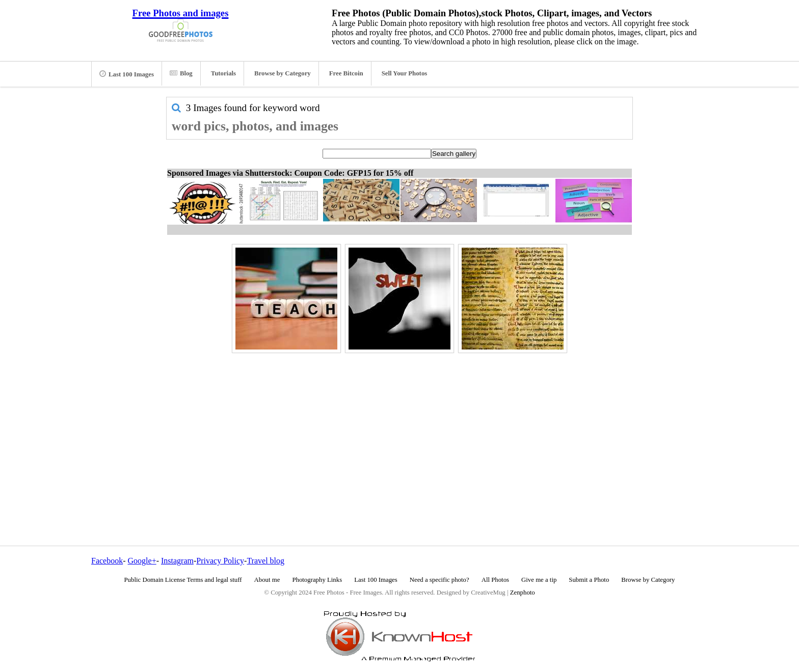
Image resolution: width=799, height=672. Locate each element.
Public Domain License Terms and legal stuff (183, 580)
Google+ (142, 561)
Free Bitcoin (346, 73)
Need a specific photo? (440, 580)
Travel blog (265, 561)
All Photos (495, 580)
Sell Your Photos (405, 73)
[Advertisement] (400, 427)
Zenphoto (523, 593)
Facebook (107, 561)
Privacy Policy (220, 561)
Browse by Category (283, 73)
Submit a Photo (589, 580)
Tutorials (223, 73)
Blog (181, 73)
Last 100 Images (127, 74)
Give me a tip (539, 580)
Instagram (177, 561)
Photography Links (317, 580)
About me (267, 580)
